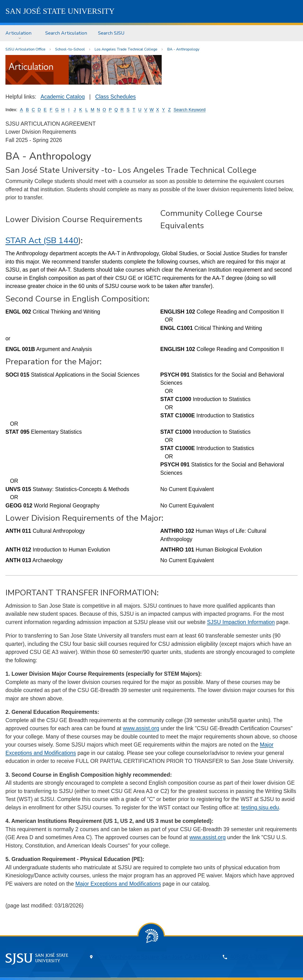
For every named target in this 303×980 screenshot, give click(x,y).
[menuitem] (20, 33)
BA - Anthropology (183, 49)
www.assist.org (141, 728)
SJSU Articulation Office (25, 49)
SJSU (60, 11)
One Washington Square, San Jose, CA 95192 (154, 957)
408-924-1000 (249, 957)
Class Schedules (115, 97)
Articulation (18, 33)
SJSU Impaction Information (241, 622)
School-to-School (70, 49)
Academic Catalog (63, 97)
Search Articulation (66, 33)
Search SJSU (111, 33)
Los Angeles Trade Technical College (126, 49)
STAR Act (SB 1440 (42, 240)
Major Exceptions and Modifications (118, 884)
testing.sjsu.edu (260, 807)
